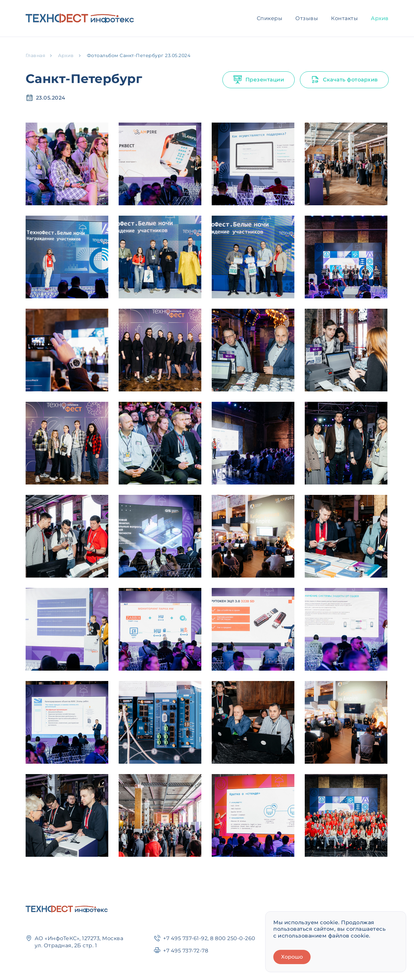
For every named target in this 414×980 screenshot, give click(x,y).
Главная (35, 55)
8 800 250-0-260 (233, 938)
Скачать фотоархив (344, 80)
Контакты (344, 18)
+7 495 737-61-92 (185, 938)
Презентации (259, 80)
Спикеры (270, 18)
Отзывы (307, 18)
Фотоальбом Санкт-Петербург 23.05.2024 (139, 55)
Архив (380, 18)
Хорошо (292, 957)
